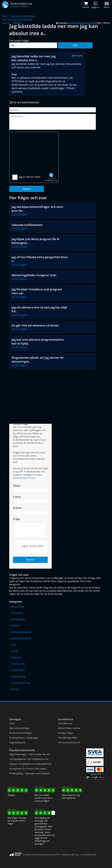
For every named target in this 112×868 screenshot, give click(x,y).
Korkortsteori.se (45, 855)
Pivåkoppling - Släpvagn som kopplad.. (30, 773)
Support (16, 657)
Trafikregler (18, 670)
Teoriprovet (18, 664)
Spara (27, 189)
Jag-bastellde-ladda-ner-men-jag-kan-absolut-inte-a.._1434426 (19, 20)
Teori (12, 723)
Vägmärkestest (17, 742)
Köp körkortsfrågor (20, 728)
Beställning (18, 607)
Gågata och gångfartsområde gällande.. (31, 764)
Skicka (30, 560)
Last (13, 645)
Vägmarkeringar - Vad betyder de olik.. (30, 754)
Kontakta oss (65, 723)
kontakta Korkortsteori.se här (28, 476)
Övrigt (15, 689)
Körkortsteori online (69, 728)
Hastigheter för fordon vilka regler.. (28, 769)
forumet (21, 456)
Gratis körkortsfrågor (21, 733)
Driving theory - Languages (24, 738)
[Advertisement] (34, 154)
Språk (14, 651)
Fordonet (16, 613)
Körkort (15, 626)
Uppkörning (18, 676)
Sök (75, 45)
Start (5, 16)
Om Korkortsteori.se (69, 742)
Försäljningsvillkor (68, 738)
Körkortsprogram (21, 632)
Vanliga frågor (66, 733)
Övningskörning (21, 683)
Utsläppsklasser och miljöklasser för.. (29, 759)
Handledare (18, 619)
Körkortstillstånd (21, 638)
